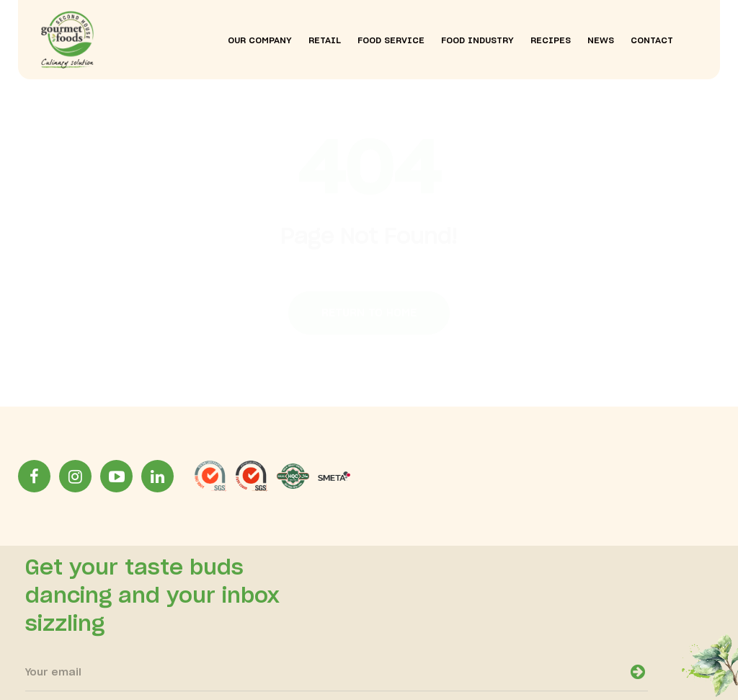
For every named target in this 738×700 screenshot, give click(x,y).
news (601, 40)
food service (391, 40)
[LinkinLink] (157, 476)
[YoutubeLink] (116, 476)
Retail (325, 40)
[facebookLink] (34, 476)
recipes (551, 40)
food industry (477, 40)
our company (260, 40)
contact (652, 40)
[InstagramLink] (75, 476)
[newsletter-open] (638, 671)
